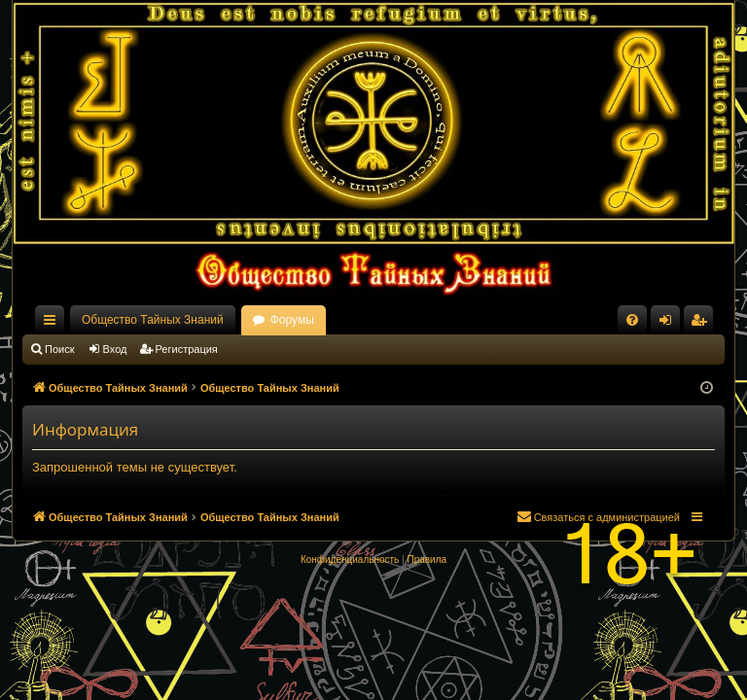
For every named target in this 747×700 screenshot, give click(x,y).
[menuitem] (632, 320)
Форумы (292, 320)
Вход (115, 349)
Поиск (59, 349)
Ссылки (53, 324)
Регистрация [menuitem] (702, 324)
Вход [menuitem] (670, 324)
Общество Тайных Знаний (153, 320)
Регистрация (187, 349)
